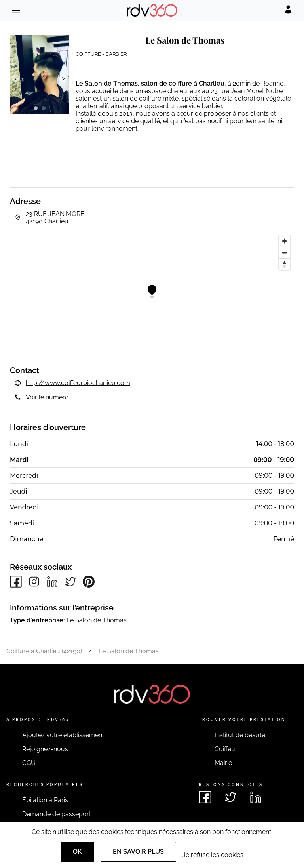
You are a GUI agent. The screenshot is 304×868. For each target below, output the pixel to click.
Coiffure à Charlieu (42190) (44, 651)
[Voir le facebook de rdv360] (205, 797)
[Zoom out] (284, 253)
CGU (29, 763)
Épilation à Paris (45, 800)
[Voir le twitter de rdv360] (230, 797)
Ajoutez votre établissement (63, 735)
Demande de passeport (57, 814)
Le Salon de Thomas (129, 651)
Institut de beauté (240, 735)
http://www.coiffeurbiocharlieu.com (78, 383)
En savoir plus (138, 852)
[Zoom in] (284, 241)
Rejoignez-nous (45, 749)
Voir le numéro (47, 397)
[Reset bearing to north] (284, 264)
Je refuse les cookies (213, 855)
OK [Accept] (77, 852)
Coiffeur (226, 749)
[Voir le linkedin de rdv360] (256, 797)
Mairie (223, 763)
